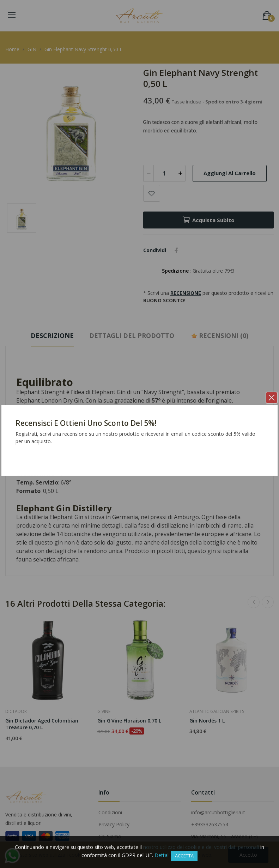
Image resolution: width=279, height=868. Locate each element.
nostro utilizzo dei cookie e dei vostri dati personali (201, 847)
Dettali (162, 855)
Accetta (184, 856)
